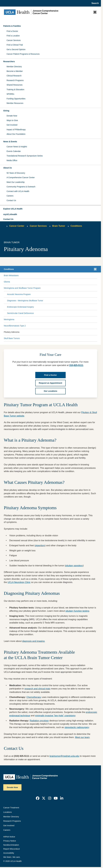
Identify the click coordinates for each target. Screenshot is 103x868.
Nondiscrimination (11, 845)
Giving (6, 111)
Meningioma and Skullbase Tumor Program (22, 288)
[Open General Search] (94, 3)
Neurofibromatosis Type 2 (15, 326)
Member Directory (14, 67)
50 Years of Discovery (16, 173)
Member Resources (15, 103)
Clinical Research (14, 76)
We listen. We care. (12, 857)
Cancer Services (14, 40)
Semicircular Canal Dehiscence (20, 313)
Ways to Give (12, 120)
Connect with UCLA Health (18, 191)
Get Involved (12, 125)
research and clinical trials (37, 689)
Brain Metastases (11, 275)
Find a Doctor (12, 31)
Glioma (7, 282)
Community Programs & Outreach (21, 187)
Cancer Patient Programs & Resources (23, 54)
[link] (38, 798)
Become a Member (15, 71)
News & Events (10, 142)
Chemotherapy (34, 697)
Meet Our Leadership (16, 182)
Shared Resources (14, 85)
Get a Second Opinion (16, 49)
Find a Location (13, 36)
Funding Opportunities (16, 99)
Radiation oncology (39, 721)
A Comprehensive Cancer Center (21, 177)
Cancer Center (17, 226)
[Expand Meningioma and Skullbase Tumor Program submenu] (68, 288)
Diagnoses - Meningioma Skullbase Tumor (25, 301)
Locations (8, 812)
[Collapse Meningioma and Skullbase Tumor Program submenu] (97, 288)
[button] (50, 209)
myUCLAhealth (10, 214)
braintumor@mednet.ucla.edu (64, 756)
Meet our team (82, 737)
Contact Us (11, 200)
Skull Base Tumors (12, 338)
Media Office (12, 160)
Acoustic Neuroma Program (19, 294)
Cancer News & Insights (17, 147)
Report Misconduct (11, 849)
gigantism (40, 545)
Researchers (9, 61)
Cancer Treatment (11, 808)
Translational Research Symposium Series (25, 156)
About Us (8, 168)
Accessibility (9, 853)
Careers (10, 196)
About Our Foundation (16, 134)
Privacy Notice (10, 841)
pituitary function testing (77, 611)
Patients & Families (12, 26)
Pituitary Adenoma (12, 332)
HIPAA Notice (9, 837)
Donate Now (12, 116)
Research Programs (15, 80)
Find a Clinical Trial (15, 45)
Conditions (76, 226)
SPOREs (10, 94)
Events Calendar (14, 151)
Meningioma (9, 319)
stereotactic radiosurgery (77, 727)
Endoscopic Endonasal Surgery (20, 307)
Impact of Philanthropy (16, 130)
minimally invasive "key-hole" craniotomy (55, 716)
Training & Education (15, 89)
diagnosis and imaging (33, 641)
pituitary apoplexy (74, 566)
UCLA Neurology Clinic (19, 582)
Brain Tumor (59, 226)
